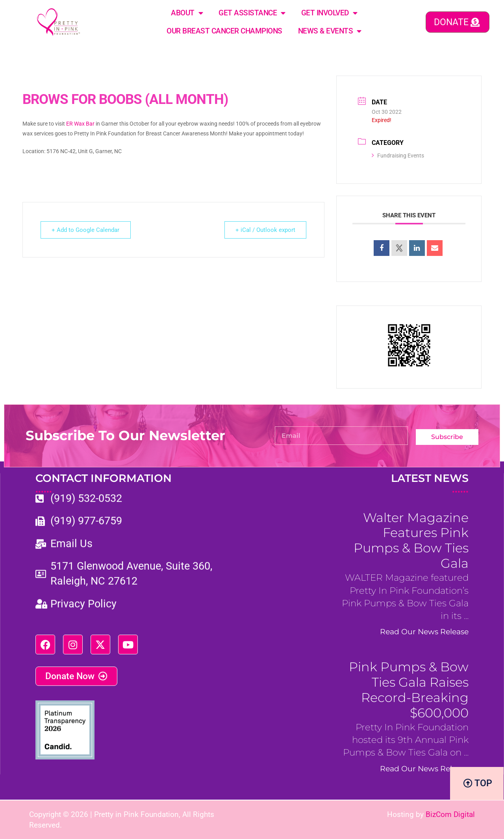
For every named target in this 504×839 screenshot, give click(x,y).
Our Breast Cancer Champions (224, 31)
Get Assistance (252, 13)
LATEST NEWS (430, 483)
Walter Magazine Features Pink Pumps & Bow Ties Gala (411, 541)
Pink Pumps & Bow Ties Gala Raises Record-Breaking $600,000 (409, 690)
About (187, 13)
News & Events (330, 31)
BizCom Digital (450, 814)
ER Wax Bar (80, 124)
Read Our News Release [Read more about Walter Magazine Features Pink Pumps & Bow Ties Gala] (424, 632)
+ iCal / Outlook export (265, 230)
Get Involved (329, 13)
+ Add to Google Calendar (86, 230)
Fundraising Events (398, 156)
